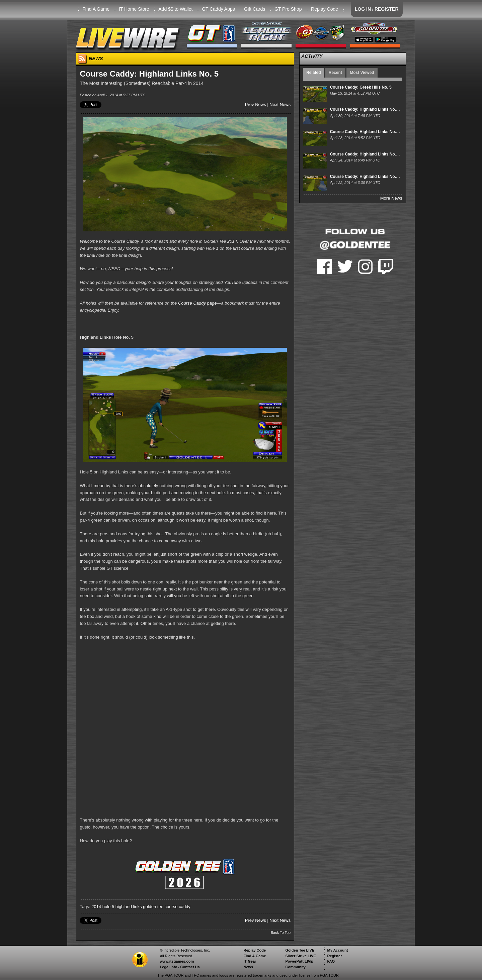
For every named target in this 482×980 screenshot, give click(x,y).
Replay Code (325, 9)
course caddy (178, 907)
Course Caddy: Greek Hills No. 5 (361, 87)
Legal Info (168, 967)
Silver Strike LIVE (300, 956)
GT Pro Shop (288, 9)
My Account (337, 950)
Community (295, 967)
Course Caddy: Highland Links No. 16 (366, 154)
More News (391, 198)
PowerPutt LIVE (299, 961)
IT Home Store (134, 9)
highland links (129, 907)
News (248, 967)
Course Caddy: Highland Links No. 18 (366, 109)
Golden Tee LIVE (300, 950)
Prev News (256, 104)
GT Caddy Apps (218, 9)
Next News (280, 104)
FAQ (331, 961)
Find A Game (96, 9)
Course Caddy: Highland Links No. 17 (366, 132)
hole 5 (108, 907)
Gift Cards (255, 9)
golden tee (153, 907)
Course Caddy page (197, 303)
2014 (96, 907)
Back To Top (281, 933)
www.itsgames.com (177, 961)
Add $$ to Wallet (175, 9)
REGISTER (387, 9)
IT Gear (250, 961)
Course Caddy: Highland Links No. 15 (366, 177)
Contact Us (190, 967)
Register (334, 956)
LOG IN (363, 9)
